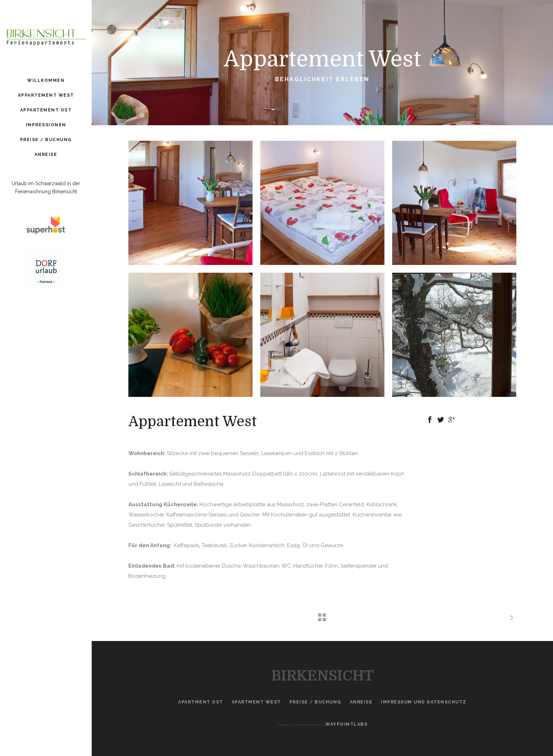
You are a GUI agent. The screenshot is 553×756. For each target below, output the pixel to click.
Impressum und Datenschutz (424, 702)
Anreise (361, 702)
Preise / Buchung (315, 702)
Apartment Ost (201, 702)
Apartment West (256, 702)
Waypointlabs (347, 724)
